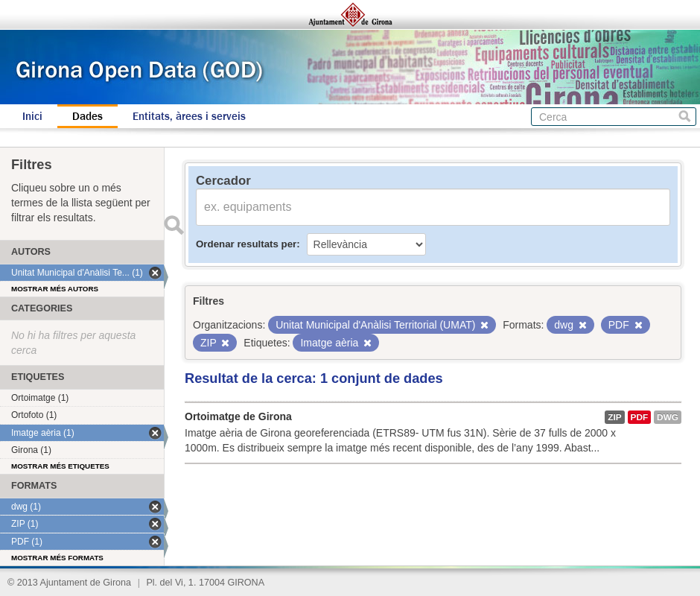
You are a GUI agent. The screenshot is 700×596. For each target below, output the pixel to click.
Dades (87, 116)
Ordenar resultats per (246, 244)
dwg (668, 417)
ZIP (614, 417)
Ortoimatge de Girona (238, 416)
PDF (640, 417)
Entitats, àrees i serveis (189, 116)
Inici (32, 116)
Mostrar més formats (57, 558)
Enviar (174, 225)
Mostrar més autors (55, 289)
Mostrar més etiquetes (60, 466)
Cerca (685, 117)
